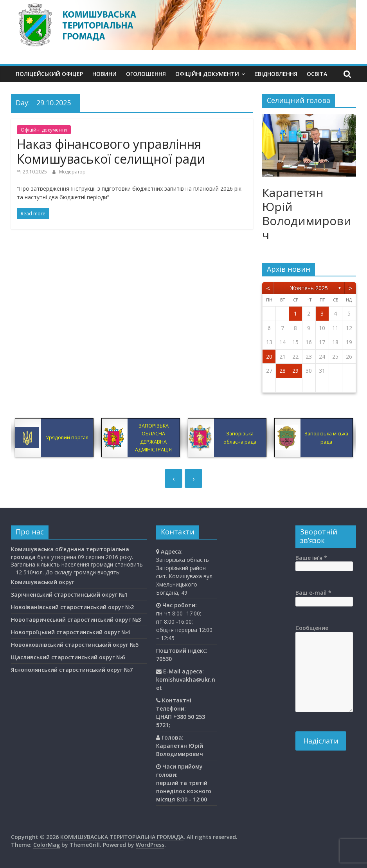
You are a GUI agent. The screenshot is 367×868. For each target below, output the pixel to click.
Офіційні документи (207, 74)
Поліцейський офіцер (49, 74)
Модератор (72, 172)
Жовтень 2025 (309, 288)
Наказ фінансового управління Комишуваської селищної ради (111, 151)
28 (282, 371)
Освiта (317, 74)
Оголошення (146, 74)
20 (269, 356)
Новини (104, 74)
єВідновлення (276, 74)
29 (295, 371)
